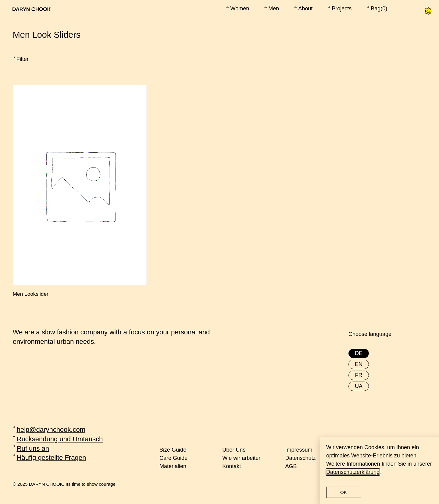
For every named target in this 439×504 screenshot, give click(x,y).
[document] (220, 252)
